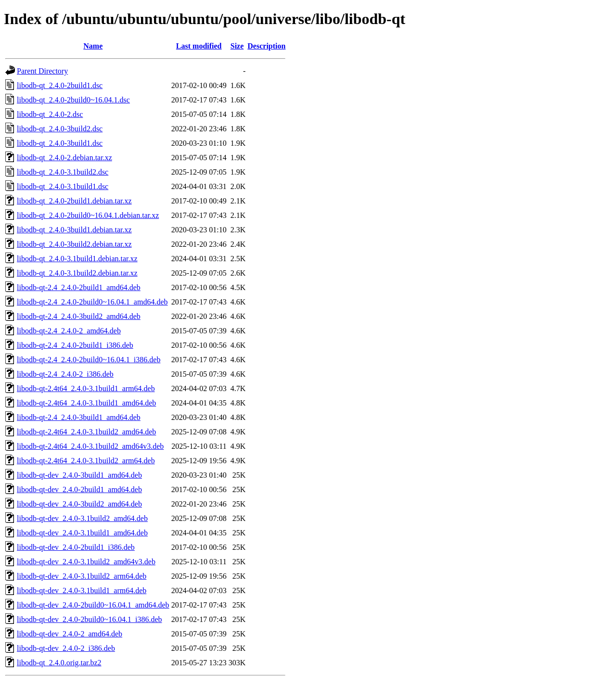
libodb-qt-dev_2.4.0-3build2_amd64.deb (79, 504)
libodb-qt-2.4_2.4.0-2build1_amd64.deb (79, 287)
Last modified (199, 46)
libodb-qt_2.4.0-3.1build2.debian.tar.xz (77, 273)
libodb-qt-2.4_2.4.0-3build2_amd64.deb (79, 316)
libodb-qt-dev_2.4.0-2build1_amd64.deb (79, 489)
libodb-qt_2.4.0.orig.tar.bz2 (59, 663)
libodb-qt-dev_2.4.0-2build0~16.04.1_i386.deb (90, 619)
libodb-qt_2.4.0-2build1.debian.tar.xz (74, 201)
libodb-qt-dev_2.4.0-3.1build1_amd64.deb (82, 533)
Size (237, 46)
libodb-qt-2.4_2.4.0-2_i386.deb (65, 374)
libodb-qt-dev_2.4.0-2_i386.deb (66, 648)
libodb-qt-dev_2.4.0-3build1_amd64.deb (79, 475)
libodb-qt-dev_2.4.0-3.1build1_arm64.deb (82, 590)
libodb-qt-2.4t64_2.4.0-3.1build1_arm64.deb (86, 388)
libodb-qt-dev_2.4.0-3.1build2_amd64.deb (82, 518)
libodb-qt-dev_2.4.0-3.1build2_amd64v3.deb (86, 562)
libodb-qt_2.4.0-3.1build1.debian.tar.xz (77, 259)
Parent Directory (42, 71)
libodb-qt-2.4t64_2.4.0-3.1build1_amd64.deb (86, 403)
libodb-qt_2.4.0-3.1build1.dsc (63, 186)
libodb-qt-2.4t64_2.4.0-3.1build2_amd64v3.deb (90, 446)
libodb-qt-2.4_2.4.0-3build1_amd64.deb (79, 417)
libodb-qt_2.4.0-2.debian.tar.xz (64, 158)
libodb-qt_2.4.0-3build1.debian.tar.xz (74, 230)
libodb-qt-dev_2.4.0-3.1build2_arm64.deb (82, 576)
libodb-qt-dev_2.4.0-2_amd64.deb (70, 634)
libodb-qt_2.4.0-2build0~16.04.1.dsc (73, 100)
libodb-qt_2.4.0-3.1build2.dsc (63, 172)
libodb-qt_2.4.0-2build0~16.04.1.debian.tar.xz (88, 215)
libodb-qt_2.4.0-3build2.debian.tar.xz (74, 244)
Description (266, 46)
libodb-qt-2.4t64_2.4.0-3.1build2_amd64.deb (86, 432)
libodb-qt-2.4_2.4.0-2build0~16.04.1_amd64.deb (92, 302)
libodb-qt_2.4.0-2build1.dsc (60, 85)
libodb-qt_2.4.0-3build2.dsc (60, 129)
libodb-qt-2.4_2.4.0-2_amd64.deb (69, 331)
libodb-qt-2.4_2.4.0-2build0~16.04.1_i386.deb (89, 360)
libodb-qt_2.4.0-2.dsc (50, 114)
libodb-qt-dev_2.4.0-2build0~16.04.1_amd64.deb (93, 605)
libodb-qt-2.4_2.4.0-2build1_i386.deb (75, 345)
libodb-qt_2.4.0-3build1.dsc (60, 143)
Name (93, 46)
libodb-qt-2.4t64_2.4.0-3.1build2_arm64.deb (86, 461)
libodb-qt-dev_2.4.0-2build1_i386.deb (76, 547)
